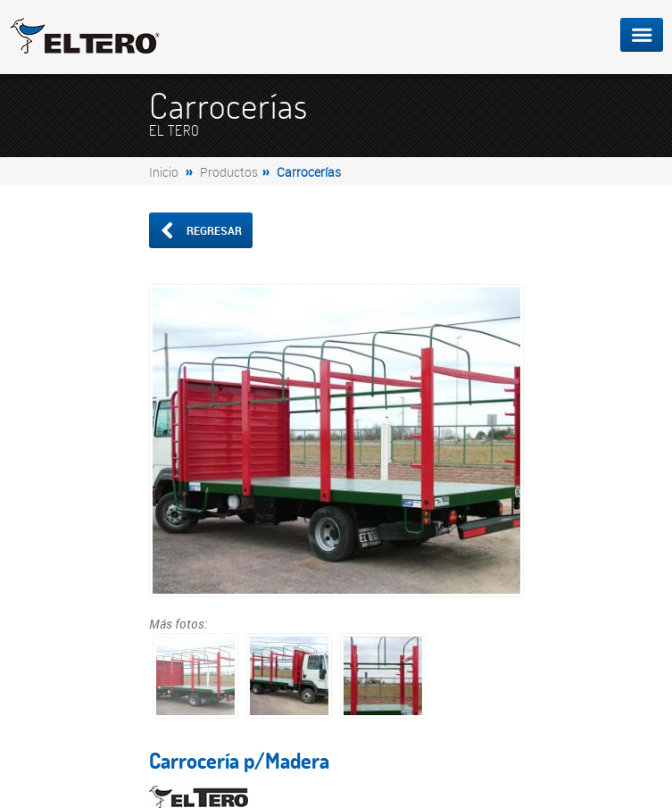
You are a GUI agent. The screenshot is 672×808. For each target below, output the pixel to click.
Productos (229, 172)
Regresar (200, 230)
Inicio (164, 172)
